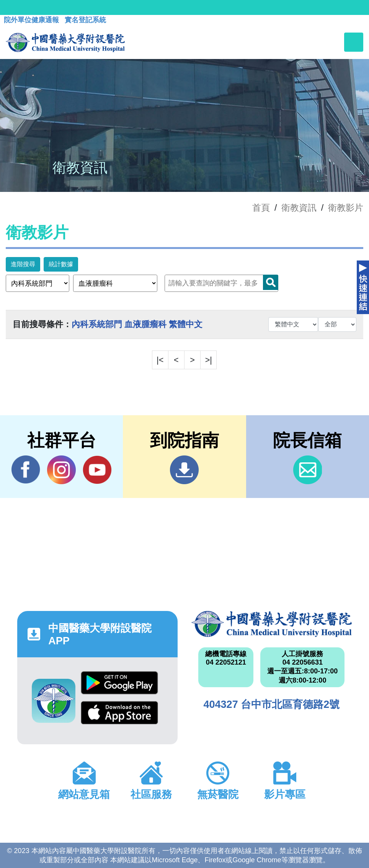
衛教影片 (346, 208)
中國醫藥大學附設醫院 (272, 624)
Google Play (119, 683)
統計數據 (61, 264)
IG (61, 470)
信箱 (308, 470)
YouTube (97, 470)
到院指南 (184, 470)
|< (160, 360)
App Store (119, 713)
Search (271, 282)
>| (209, 360)
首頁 (261, 208)
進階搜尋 (23, 264)
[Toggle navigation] (354, 42)
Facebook (26, 470)
